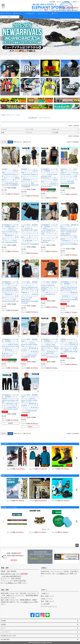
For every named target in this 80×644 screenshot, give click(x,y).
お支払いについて (47, 599)
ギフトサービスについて (49, 607)
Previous (2, 39)
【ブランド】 (10, 115)
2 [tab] (40, 57)
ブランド (17, 13)
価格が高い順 (27, 142)
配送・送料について (47, 596)
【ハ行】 (18, 115)
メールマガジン (5, 632)
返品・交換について (47, 601)
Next (77, 39)
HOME (3, 115)
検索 (21, 17)
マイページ (43, 13)
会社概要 (53, 2)
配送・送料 (5, 568)
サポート (44, 590)
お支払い (44, 568)
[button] (3, 458)
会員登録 (67, 2)
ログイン (60, 2)
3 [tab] (42, 57)
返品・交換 (5, 590)
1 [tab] (39, 57)
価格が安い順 (18, 142)
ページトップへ (77, 545)
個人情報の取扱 (5, 640)
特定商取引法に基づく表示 (8, 636)
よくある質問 (45, 604)
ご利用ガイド (75, 2)
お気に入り (30, 13)
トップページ (6, 13)
